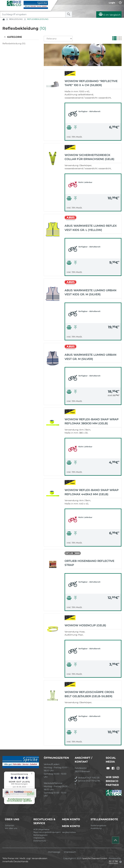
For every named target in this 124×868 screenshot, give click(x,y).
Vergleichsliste (69, 832)
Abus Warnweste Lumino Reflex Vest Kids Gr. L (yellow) (91, 228)
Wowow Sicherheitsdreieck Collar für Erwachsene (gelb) (89, 157)
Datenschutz (40, 841)
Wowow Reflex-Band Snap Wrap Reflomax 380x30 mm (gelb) (92, 421)
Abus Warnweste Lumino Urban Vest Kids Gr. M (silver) (90, 292)
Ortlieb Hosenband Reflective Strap (89, 563)
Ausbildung (96, 828)
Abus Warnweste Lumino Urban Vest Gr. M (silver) (90, 357)
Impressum (39, 838)
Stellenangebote (98, 826)
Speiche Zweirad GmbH (95, 858)
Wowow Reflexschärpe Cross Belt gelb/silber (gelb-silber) (89, 694)
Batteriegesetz (40, 835)
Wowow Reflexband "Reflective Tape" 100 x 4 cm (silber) (91, 83)
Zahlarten (10, 826)
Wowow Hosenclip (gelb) (85, 625)
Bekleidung (16, 19)
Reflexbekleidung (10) (14, 43)
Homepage (54, 852)
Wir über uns (11, 828)
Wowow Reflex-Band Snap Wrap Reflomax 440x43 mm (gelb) (92, 492)
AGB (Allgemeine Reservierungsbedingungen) (46, 831)
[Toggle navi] (4, 3)
